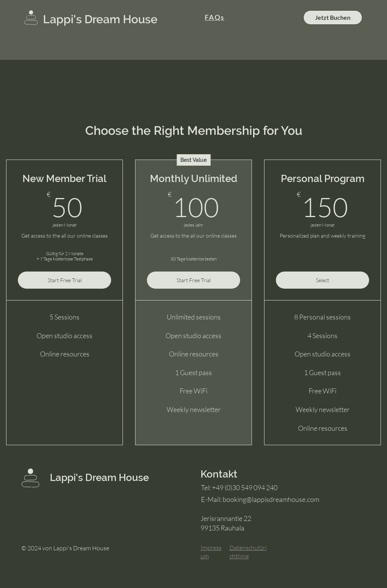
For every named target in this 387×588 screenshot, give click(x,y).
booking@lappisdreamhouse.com (271, 499)
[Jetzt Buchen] (333, 18)
